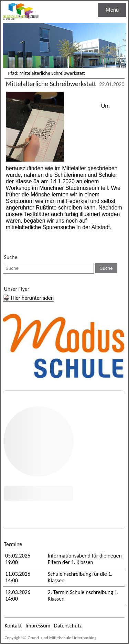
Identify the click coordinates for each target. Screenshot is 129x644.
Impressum (38, 626)
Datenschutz (68, 626)
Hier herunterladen (32, 298)
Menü (112, 10)
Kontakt (13, 626)
